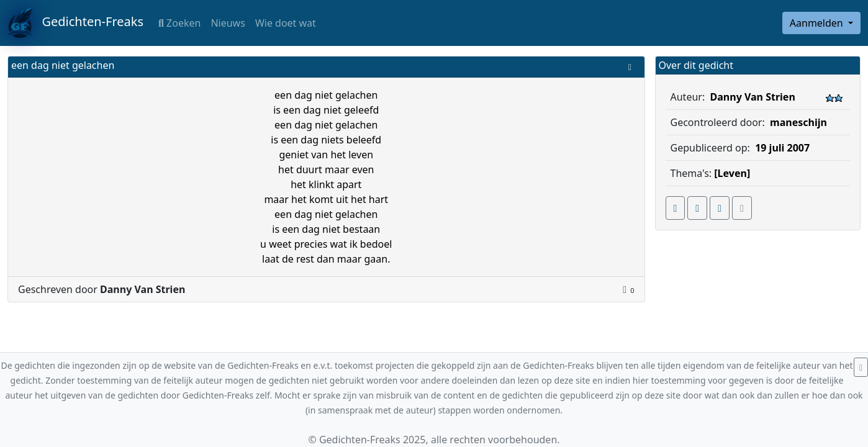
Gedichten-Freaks (75, 23)
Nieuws (228, 23)
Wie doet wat (286, 23)
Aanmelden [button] (818, 23)
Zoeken (179, 23)
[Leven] (732, 173)
